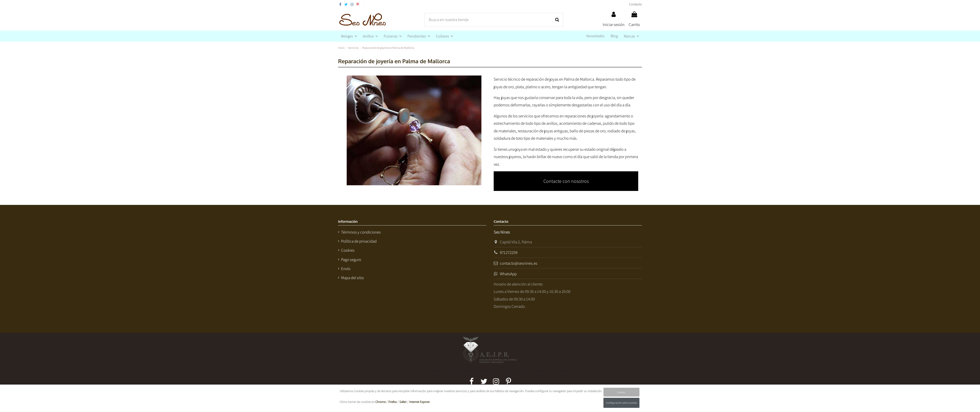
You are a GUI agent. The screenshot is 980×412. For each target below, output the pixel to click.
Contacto (636, 4)
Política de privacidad (359, 241)
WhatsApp (508, 274)
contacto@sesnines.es (519, 263)
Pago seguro (351, 260)
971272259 (509, 252)
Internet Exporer (419, 402)
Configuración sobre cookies (621, 403)
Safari (403, 402)
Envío (346, 269)
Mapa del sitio (352, 278)
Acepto (621, 392)
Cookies (348, 250)
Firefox (392, 402)
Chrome (380, 402)
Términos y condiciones (361, 232)
